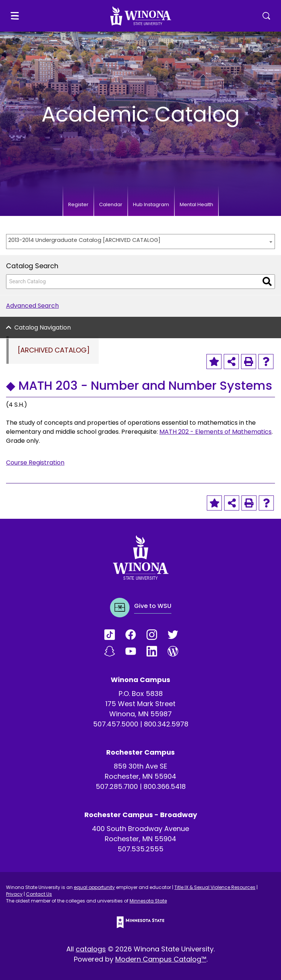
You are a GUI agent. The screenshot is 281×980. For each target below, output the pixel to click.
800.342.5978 (166, 724)
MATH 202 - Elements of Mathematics (215, 432)
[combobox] (140, 242)
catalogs (91, 949)
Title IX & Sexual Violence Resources (215, 887)
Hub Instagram (151, 204)
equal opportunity (94, 887)
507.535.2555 (140, 849)
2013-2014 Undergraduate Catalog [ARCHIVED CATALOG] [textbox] (84, 240)
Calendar (111, 204)
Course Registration (35, 463)
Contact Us (39, 894)
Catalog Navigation (43, 327)
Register (78, 204)
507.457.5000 (116, 724)
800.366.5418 (165, 786)
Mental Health (196, 204)
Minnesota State (148, 901)
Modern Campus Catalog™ (161, 959)
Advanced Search (32, 306)
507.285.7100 (117, 786)
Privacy (14, 894)
